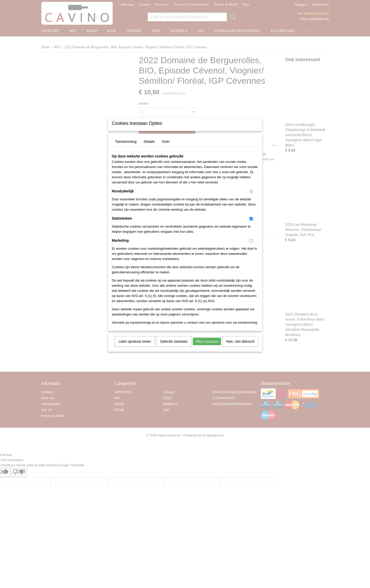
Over (166, 148)
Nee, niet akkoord (240, 348)
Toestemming (126, 148)
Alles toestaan (207, 348)
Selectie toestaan (174, 348)
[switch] (251, 198)
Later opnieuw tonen (135, 348)
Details (149, 148)
